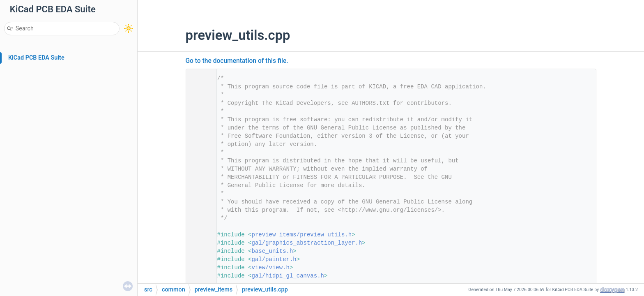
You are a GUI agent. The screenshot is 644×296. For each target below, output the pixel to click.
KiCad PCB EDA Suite (36, 58)
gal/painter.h (274, 259)
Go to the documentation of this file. (237, 61)
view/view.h (271, 268)
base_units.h (273, 251)
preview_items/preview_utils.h (302, 235)
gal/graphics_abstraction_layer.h (307, 243)
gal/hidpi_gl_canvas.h (288, 276)
